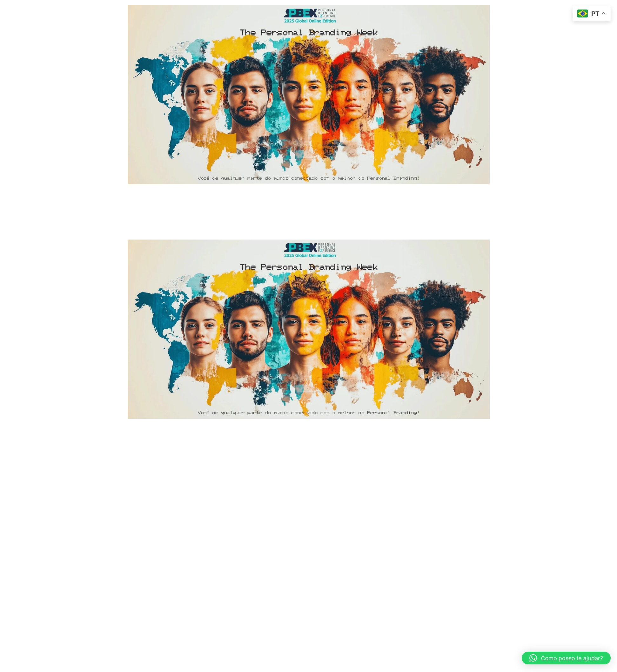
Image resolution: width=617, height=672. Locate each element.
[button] (566, 658)
